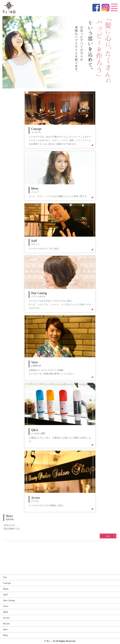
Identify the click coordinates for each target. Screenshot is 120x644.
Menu (6, 589)
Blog (5, 635)
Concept (7, 583)
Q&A (6, 612)
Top (5, 577)
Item (5, 629)
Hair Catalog (9, 600)
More (108, 536)
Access (6, 618)
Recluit (6, 624)
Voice (6, 606)
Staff (5, 595)
